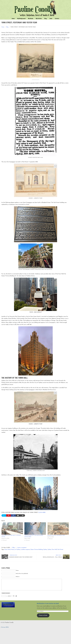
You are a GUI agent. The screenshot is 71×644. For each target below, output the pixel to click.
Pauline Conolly (35, 9)
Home (3, 27)
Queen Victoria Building (37, 550)
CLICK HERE (42, 513)
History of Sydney (16, 550)
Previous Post (13, 555)
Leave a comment (22, 548)
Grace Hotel (7, 550)
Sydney (45, 550)
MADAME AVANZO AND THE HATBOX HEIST (21, 557)
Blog (7, 27)
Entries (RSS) (5, 629)
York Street (60, 550)
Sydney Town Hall (52, 550)
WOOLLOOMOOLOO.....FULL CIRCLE (52, 557)
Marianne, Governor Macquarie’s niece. (56, 535)
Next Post (59, 555)
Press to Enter (43, 618)
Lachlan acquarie (25, 550)
